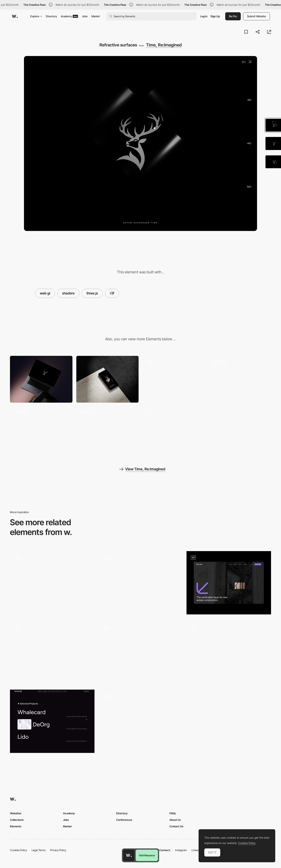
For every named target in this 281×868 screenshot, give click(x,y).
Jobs (85, 16)
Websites (16, 813)
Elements (16, 826)
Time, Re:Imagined (164, 45)
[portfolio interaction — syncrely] (52, 721)
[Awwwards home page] (129, 855)
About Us (175, 820)
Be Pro (233, 16)
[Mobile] (108, 379)
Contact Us (176, 826)
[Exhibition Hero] (141, 652)
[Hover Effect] (141, 583)
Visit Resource (147, 855)
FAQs (173, 813)
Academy (69, 16)
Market (96, 16)
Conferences (124, 820)
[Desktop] (41, 379)
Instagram (181, 850)
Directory (51, 16)
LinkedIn (196, 850)
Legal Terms (39, 850)
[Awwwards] (15, 16)
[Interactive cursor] (229, 652)
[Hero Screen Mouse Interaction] (52, 652)
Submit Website (256, 16)
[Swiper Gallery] (174, 430)
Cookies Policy (18, 850)
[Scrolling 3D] (240, 379)
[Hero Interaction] (229, 583)
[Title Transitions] (108, 430)
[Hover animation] (141, 721)
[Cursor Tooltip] (174, 379)
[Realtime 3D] (41, 430)
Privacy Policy (58, 850)
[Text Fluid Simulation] (52, 583)
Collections (17, 820)
